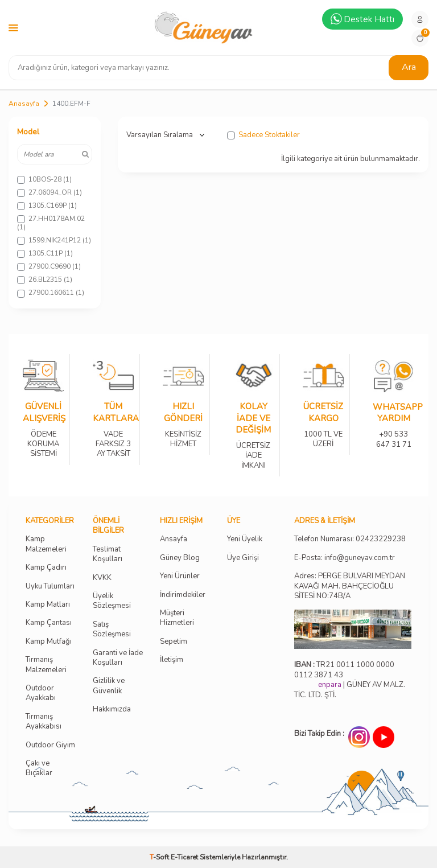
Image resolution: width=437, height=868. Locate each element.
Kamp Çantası (49, 623)
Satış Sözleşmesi (112, 630)
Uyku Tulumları (50, 587)
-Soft (160, 857)
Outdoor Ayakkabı (41, 693)
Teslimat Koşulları (108, 554)
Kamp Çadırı (46, 568)
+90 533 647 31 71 (393, 432)
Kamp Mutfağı (49, 642)
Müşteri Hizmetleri (177, 618)
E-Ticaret (184, 857)
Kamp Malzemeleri (46, 544)
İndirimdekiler (183, 595)
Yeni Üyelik (245, 539)
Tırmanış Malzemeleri (46, 665)
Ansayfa (174, 539)
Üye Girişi (243, 558)
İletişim (172, 660)
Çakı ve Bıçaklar (39, 768)
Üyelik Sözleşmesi (112, 601)
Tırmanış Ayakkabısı (44, 722)
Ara (409, 67)
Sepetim (174, 642)
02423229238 (381, 539)
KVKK (102, 578)
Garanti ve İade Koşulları (118, 658)
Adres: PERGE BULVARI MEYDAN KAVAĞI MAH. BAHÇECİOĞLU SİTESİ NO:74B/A (350, 586)
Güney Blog (180, 558)
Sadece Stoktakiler (263, 135)
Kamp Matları (48, 605)
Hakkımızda (112, 709)
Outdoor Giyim (50, 745)
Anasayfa (24, 104)
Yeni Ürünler (180, 576)
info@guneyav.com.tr (360, 558)
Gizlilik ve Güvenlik (109, 686)
